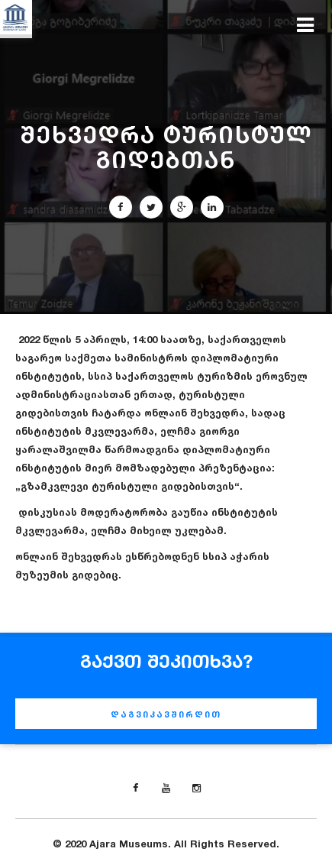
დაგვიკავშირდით (166, 714)
